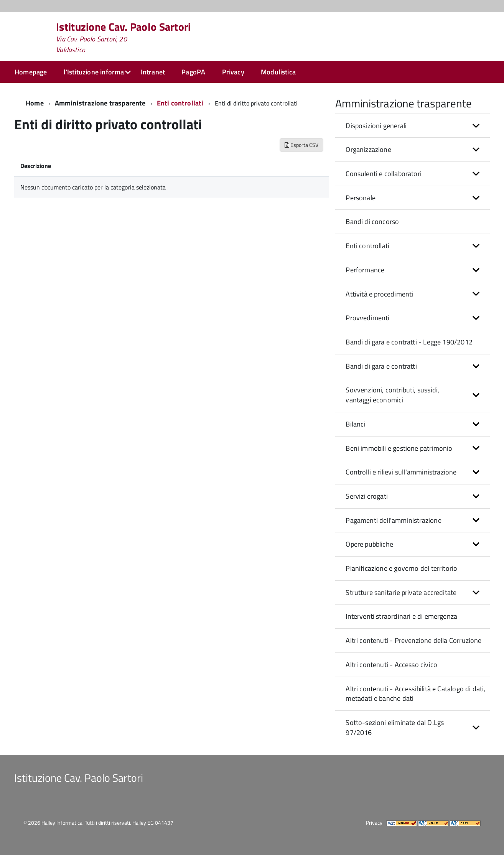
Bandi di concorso (372, 222)
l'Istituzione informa (94, 72)
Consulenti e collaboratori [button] (384, 174)
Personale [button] (361, 198)
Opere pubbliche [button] (369, 544)
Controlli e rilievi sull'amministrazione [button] (401, 472)
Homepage (31, 72)
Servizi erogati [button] (367, 496)
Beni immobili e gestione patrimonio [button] (399, 448)
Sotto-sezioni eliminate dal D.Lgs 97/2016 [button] (395, 727)
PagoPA (193, 72)
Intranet (153, 72)
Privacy (233, 72)
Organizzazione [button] (368, 149)
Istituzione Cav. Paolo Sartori (123, 38)
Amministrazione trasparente (100, 103)
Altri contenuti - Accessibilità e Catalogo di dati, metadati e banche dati (415, 694)
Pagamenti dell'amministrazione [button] (393, 520)
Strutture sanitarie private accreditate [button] (401, 592)
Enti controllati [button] (367, 246)
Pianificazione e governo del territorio (401, 568)
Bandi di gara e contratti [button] (381, 366)
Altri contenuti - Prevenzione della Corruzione (413, 640)
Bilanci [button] (355, 424)
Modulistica (278, 72)
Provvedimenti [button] (367, 318)
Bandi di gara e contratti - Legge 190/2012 (409, 342)
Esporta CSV (301, 145)
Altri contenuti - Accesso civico (391, 665)
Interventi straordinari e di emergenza (401, 616)
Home (35, 103)
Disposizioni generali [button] (376, 126)
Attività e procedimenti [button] (379, 294)
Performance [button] (365, 270)
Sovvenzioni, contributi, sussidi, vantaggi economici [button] (392, 395)
